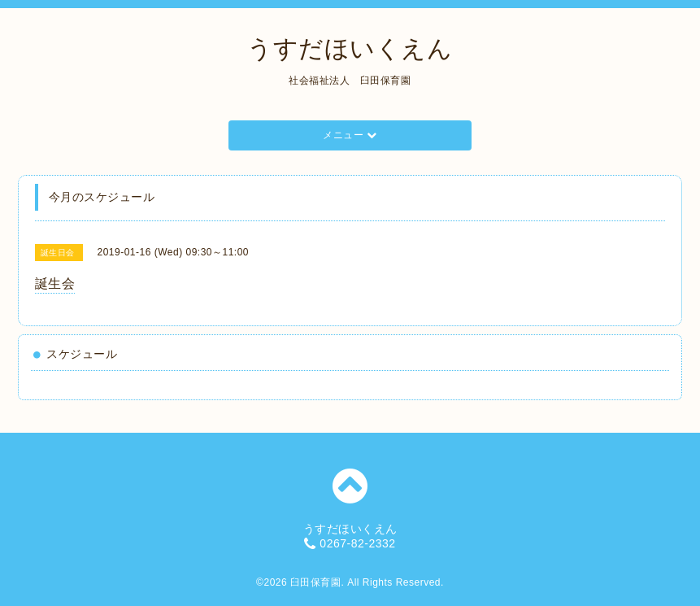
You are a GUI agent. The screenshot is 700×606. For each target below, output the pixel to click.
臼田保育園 (316, 582)
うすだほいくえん (350, 48)
